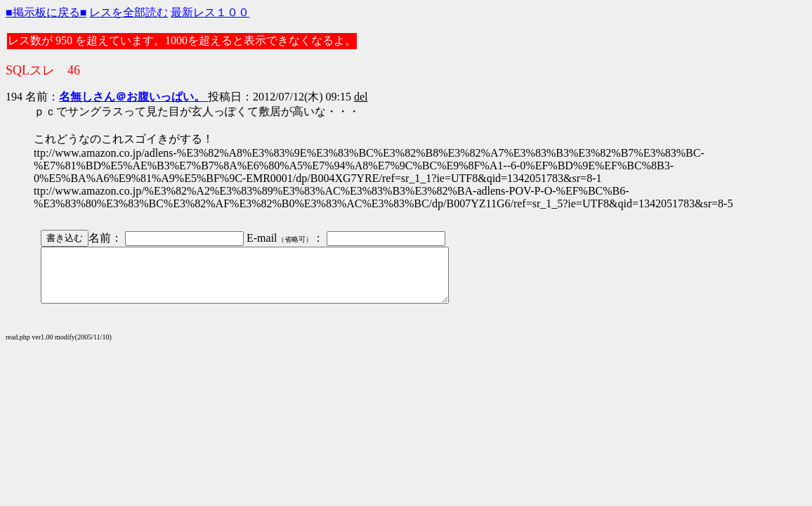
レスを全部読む (129, 12)
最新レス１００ (210, 12)
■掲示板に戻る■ (46, 12)
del (361, 97)
